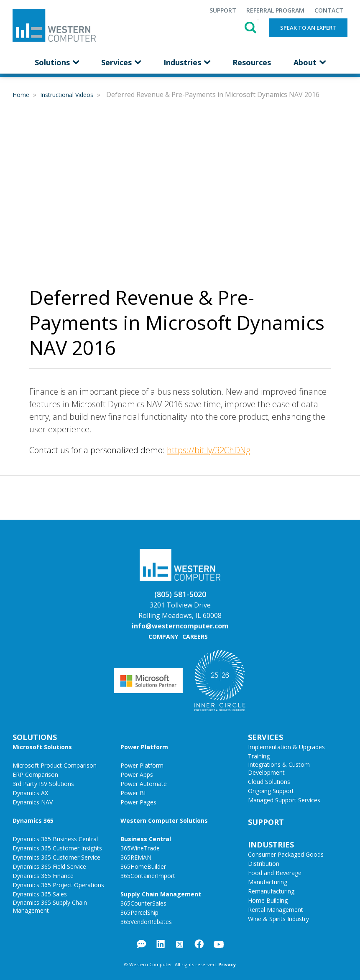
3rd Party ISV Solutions (43, 784)
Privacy (227, 964)
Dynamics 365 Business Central (55, 839)
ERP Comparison (35, 775)
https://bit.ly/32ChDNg (208, 450)
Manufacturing (268, 882)
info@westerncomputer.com (180, 626)
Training (259, 756)
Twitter (180, 944)
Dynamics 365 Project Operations (58, 885)
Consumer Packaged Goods (286, 854)
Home (22, 95)
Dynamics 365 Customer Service (56, 857)
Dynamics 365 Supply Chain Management (50, 906)
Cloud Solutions (269, 782)
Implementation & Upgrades (286, 747)
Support (223, 10)
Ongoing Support (271, 791)
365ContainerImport (148, 876)
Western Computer (54, 25)
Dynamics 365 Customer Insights (57, 848)
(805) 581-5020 (180, 594)
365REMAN (136, 857)
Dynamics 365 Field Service (49, 866)
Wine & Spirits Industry (278, 919)
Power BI (133, 793)
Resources (252, 62)
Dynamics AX (30, 793)
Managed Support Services (284, 800)
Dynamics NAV (33, 802)
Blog (142, 944)
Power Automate (144, 784)
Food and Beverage (275, 873)
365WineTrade (140, 848)
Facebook (199, 944)
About (309, 62)
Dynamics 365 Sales (40, 894)
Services (121, 62)
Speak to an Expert (308, 28)
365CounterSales (143, 903)
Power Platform (142, 765)
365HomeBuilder (143, 866)
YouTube (219, 944)
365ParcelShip (139, 912)
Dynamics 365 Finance (43, 876)
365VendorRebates (146, 922)
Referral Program (275, 10)
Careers (195, 637)
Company (163, 637)
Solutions (57, 62)
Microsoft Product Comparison (55, 765)
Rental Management (276, 910)
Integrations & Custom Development (279, 768)
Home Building (268, 900)
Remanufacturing (271, 891)
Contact (329, 10)
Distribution (264, 864)
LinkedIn (161, 944)
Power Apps (137, 775)
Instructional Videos (68, 95)
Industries (187, 62)
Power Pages (138, 802)
